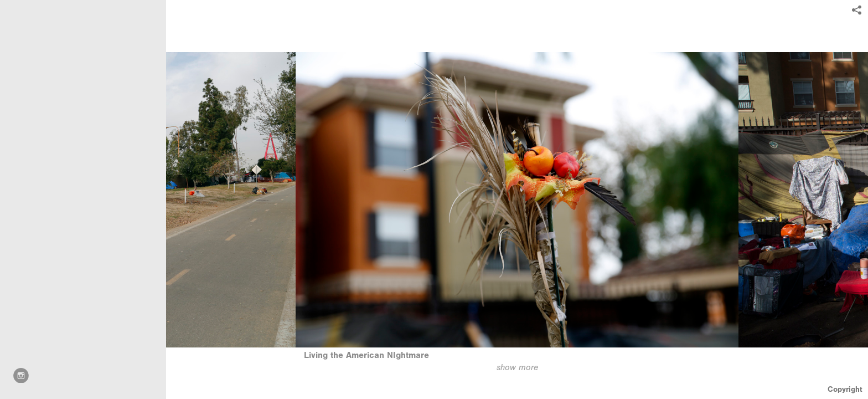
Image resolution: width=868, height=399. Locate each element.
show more (517, 367)
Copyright (845, 389)
